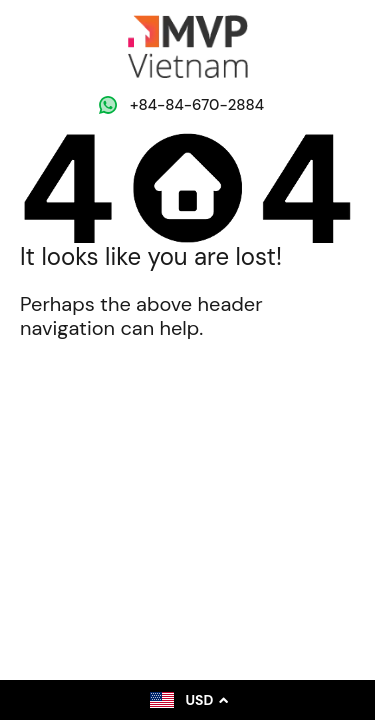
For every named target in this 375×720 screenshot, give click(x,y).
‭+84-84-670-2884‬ (197, 105)
